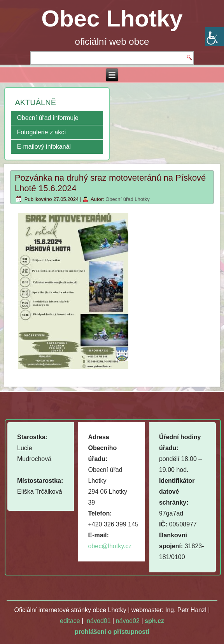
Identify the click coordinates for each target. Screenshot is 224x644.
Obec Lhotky (112, 18)
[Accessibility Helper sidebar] (215, 37)
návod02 (128, 621)
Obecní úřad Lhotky (127, 199)
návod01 (99, 621)
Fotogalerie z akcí (41, 132)
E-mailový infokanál (44, 147)
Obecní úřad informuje (47, 118)
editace (70, 621)
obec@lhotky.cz (110, 546)
